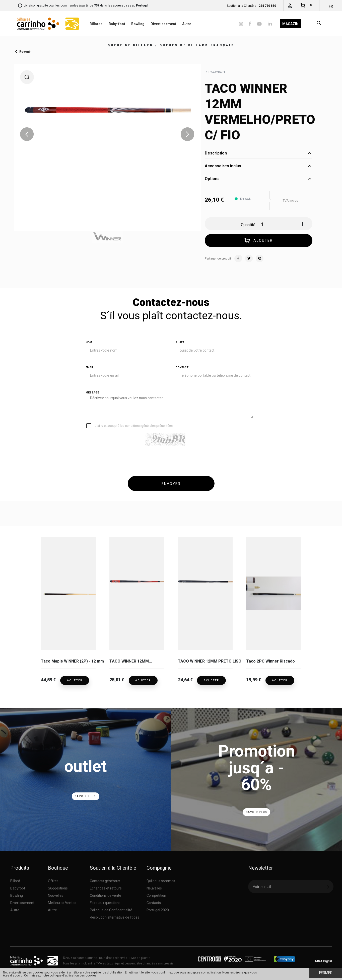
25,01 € (117, 679)
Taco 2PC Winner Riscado (270, 661)
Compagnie (159, 867)
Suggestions (58, 887)
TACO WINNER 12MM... (131, 661)
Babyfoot (18, 887)
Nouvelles (56, 894)
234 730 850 (267, 6)
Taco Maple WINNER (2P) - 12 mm (68, 661)
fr (331, 6)
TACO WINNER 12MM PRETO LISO (205, 661)
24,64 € (185, 679)
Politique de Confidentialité (111, 909)
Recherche (319, 24)
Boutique (58, 867)
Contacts (154, 902)
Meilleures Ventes (62, 902)
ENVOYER (171, 484)
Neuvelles (154, 887)
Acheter (76, 679)
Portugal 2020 (158, 909)
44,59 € (48, 679)
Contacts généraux (105, 880)
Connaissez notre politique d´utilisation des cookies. (61, 975)
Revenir (25, 51)
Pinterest (259, 259)
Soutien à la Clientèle (113, 867)
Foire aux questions (105, 902)
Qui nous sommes (161, 880)
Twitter (249, 259)
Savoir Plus (85, 795)
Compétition (156, 894)
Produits (20, 867)
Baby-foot (117, 24)
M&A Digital (323, 960)
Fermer (326, 973)
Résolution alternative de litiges (115, 916)
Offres (53, 880)
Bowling (138, 24)
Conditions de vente (106, 894)
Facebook (238, 259)
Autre (187, 24)
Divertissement (163, 24)
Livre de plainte (140, 957)
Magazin (290, 24)
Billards (96, 24)
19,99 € (254, 679)
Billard (15, 880)
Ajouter (259, 241)
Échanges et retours (106, 887)
